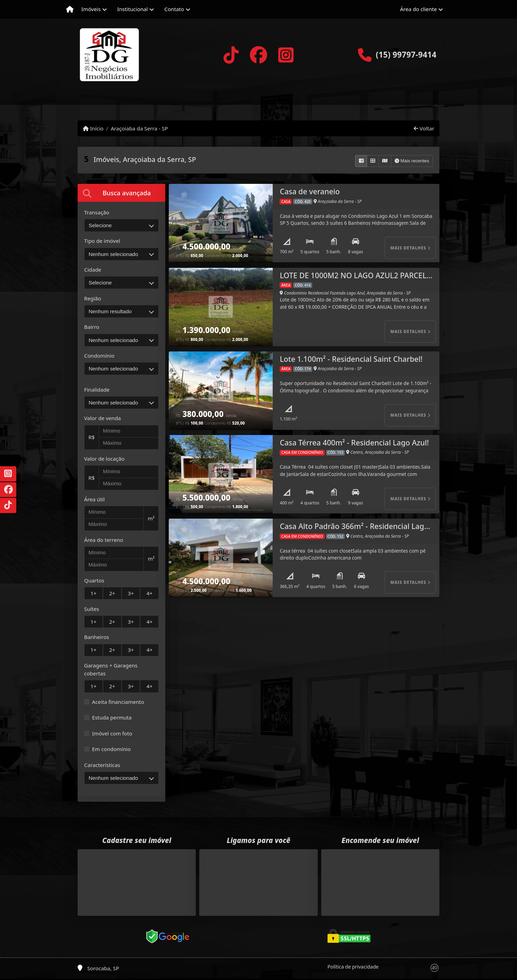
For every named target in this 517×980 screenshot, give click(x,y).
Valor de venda (103, 418)
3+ (131, 593)
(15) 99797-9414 (406, 55)
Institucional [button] (132, 9)
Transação (97, 212)
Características (102, 765)
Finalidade (97, 390)
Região (93, 298)
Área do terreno (104, 540)
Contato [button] (174, 9)
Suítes (92, 609)
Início (93, 128)
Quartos (94, 580)
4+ (150, 593)
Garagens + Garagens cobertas (111, 669)
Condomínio (99, 356)
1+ (93, 593)
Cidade (93, 270)
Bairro (92, 327)
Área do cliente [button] (419, 9)
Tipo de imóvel (102, 241)
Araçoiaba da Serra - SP (139, 128)
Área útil (94, 499)
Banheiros (97, 637)
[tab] (122, 193)
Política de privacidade (353, 967)
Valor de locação (104, 459)
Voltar (424, 128)
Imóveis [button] (91, 9)
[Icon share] (231, 55)
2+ (112, 593)
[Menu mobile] (70, 9)
